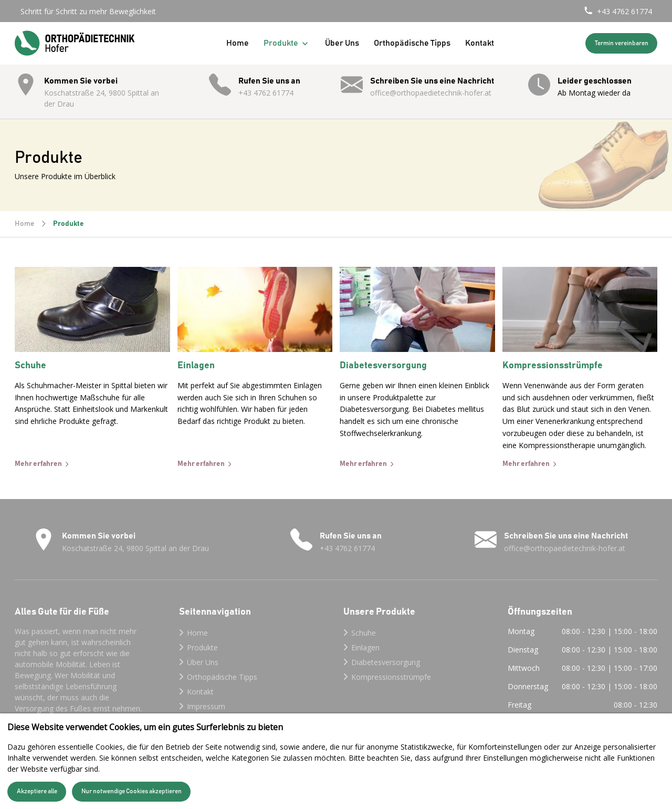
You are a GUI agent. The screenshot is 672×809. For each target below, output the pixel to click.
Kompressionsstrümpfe (391, 677)
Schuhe (364, 633)
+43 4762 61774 (624, 11)
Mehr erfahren (38, 464)
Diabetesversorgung (386, 662)
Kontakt (480, 43)
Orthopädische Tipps (412, 43)
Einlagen (365, 647)
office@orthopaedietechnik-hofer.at (431, 93)
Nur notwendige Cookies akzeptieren (132, 791)
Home (238, 43)
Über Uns (342, 43)
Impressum (206, 706)
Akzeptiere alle (37, 791)
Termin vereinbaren (622, 43)
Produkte (287, 44)
